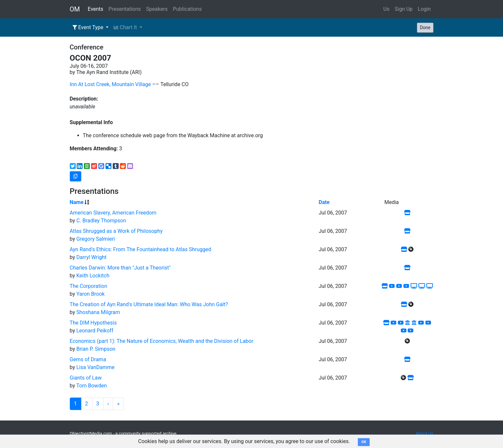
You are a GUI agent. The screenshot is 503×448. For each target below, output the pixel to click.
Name (77, 202)
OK (364, 442)
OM (75, 9)
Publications (187, 9)
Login (424, 9)
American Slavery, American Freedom (113, 213)
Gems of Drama (88, 359)
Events (96, 9)
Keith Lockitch (93, 276)
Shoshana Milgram (98, 312)
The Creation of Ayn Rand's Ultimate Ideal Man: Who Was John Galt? (149, 304)
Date (324, 202)
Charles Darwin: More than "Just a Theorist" (120, 268)
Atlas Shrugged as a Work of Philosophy (116, 231)
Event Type (89, 27)
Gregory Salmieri (96, 239)
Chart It (126, 27)
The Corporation (89, 286)
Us (387, 9)
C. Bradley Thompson (101, 221)
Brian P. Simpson (96, 349)
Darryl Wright (91, 257)
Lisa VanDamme (96, 367)
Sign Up (404, 9)
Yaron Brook (91, 294)
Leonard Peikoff (95, 331)
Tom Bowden (92, 386)
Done (425, 28)
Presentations (125, 9)
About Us (424, 433)
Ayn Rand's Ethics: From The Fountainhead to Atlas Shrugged (141, 249)
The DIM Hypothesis (93, 323)
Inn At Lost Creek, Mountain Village (110, 84)
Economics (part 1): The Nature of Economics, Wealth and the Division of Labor (162, 341)
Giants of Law (86, 378)
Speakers (157, 9)
